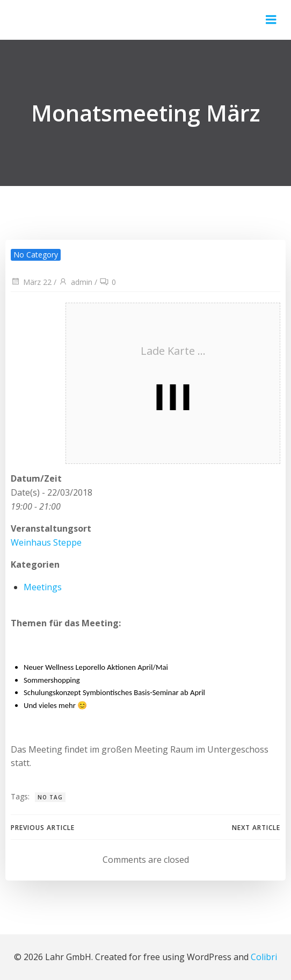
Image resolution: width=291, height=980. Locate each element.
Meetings (43, 587)
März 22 (31, 282)
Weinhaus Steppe (46, 542)
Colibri (264, 957)
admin (75, 282)
